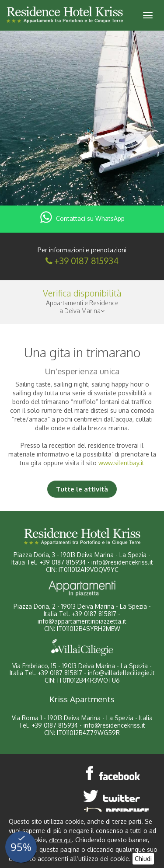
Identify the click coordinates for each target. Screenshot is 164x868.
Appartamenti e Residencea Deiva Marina (82, 307)
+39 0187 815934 (86, 261)
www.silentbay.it (121, 463)
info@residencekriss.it (122, 562)
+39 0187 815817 (94, 614)
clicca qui (60, 840)
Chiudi (143, 859)
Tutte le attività (82, 489)
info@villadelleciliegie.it (121, 673)
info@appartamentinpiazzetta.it (82, 621)
